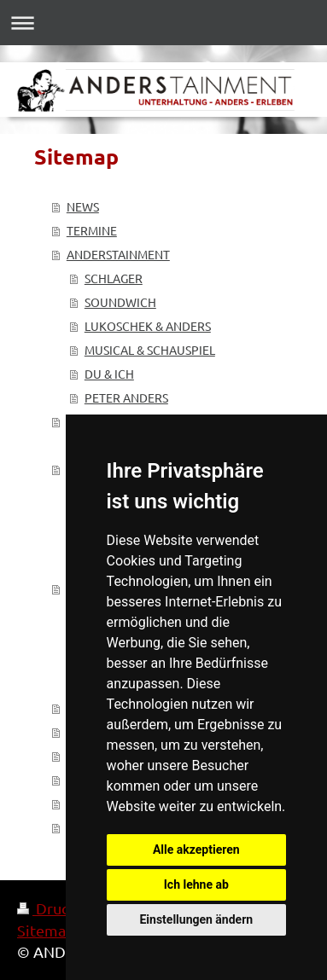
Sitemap (46, 930)
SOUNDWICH (120, 302)
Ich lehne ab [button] (196, 884)
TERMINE (92, 230)
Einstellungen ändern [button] (196, 919)
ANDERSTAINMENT (118, 254)
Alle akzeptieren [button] (196, 850)
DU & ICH (109, 374)
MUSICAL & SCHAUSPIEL (150, 350)
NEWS (83, 206)
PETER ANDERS (126, 397)
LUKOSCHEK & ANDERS (148, 326)
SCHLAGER (114, 278)
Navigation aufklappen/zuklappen (163, 23)
